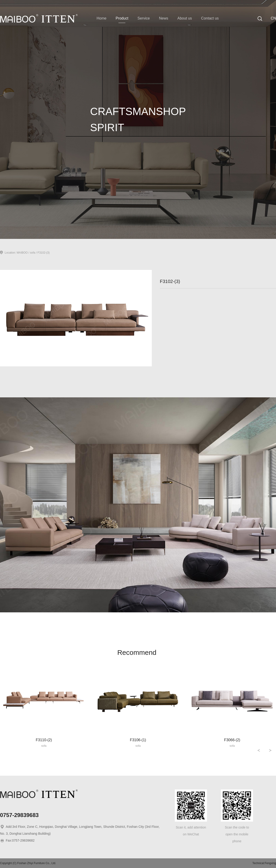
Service (144, 18)
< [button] (259, 750)
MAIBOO (22, 253)
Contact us (210, 18)
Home (102, 18)
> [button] (270, 750)
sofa (33, 253)
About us (185, 18)
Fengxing (270, 863)
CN (273, 18)
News (164, 18)
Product (122, 18)
